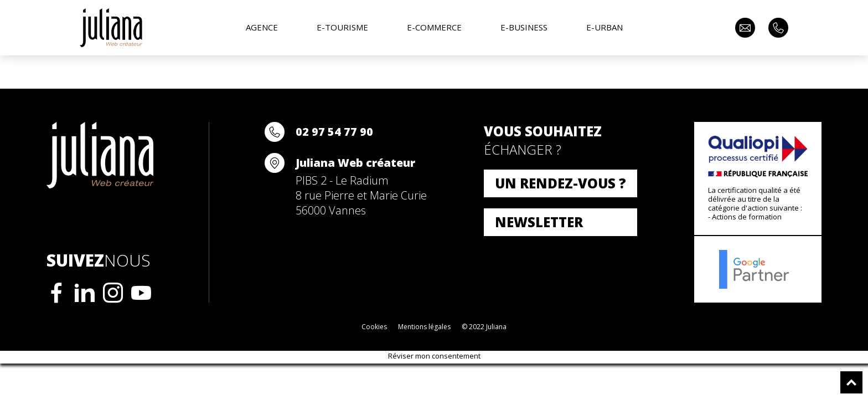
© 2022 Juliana (484, 327)
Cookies (374, 327)
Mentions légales (424, 327)
